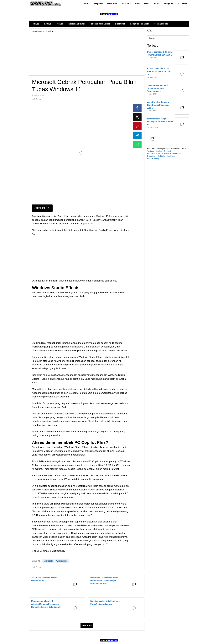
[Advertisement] (87, 55)
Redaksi (167, 151)
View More (87, 626)
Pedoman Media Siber (172, 153)
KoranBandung (153, 158)
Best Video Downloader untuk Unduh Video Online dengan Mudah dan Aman (104, 581)
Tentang (150, 151)
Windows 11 (62, 561)
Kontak (159, 151)
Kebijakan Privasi (154, 153)
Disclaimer (151, 156)
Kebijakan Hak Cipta (166, 156)
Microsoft (48, 561)
